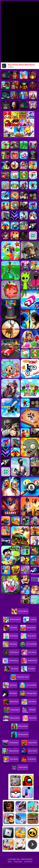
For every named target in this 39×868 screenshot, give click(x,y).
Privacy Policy (18, 861)
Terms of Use (28, 861)
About (10, 861)
